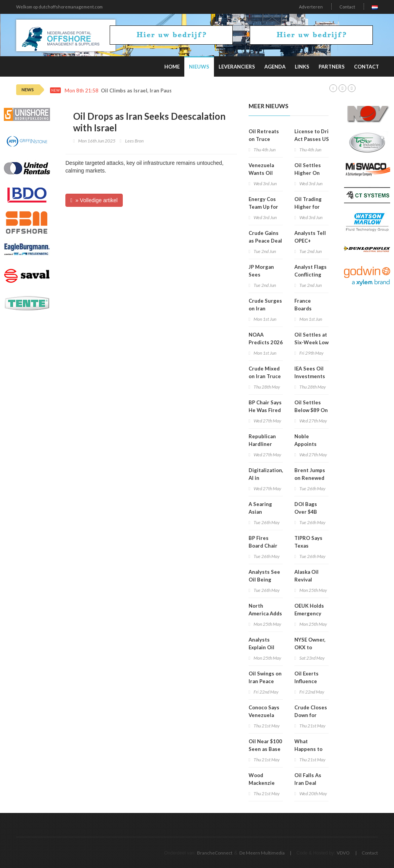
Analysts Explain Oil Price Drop (262, 647)
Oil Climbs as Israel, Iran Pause (138, 91)
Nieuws (199, 67)
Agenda (275, 67)
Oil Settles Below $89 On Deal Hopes (311, 410)
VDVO (343, 853)
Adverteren (311, 7)
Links (302, 67)
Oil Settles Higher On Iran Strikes (309, 173)
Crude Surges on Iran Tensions (265, 308)
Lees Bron (134, 141)
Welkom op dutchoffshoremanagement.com (59, 7)
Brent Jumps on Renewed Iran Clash (310, 478)
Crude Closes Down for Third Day (311, 715)
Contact (347, 7)
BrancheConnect (215, 853)
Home (172, 67)
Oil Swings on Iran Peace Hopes (265, 681)
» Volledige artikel (94, 200)
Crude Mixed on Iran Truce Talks (265, 376)
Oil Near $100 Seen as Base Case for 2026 (265, 749)
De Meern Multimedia (262, 853)
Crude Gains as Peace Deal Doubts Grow (265, 241)
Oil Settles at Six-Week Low (311, 338)
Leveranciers (237, 67)
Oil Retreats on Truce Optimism (264, 139)
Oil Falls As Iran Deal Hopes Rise (308, 783)
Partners (332, 67)
